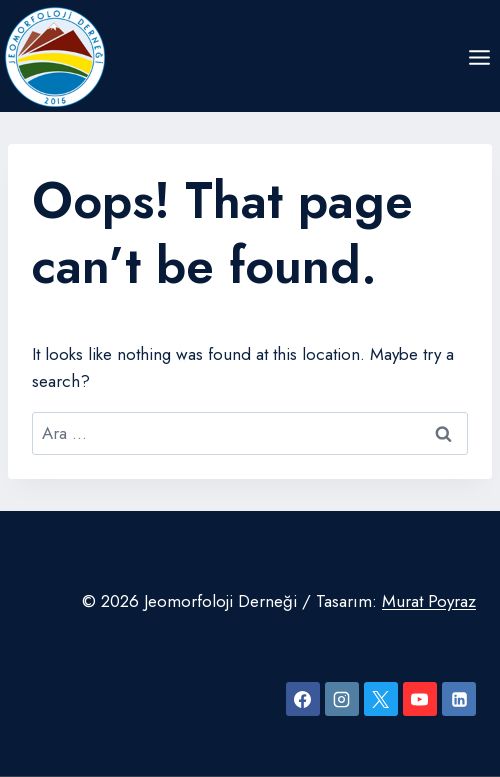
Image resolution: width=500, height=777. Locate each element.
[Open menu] (479, 57)
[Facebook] (303, 699)
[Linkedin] (459, 699)
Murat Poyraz (429, 601)
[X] (381, 699)
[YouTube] (420, 699)
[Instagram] (342, 699)
